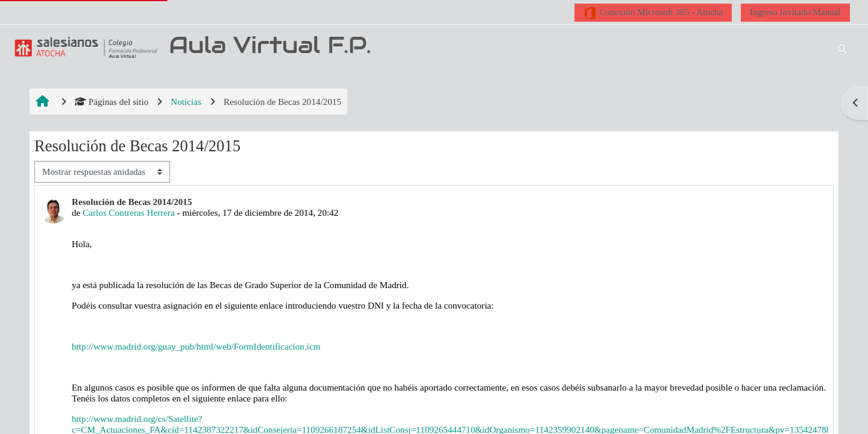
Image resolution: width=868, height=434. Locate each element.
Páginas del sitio (112, 102)
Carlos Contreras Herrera (129, 212)
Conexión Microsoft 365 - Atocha (653, 13)
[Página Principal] (84, 47)
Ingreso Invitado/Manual (795, 12)
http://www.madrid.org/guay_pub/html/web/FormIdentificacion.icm (196, 346)
